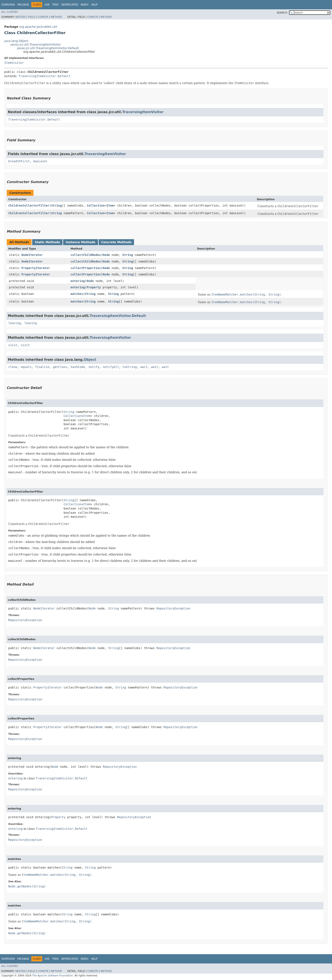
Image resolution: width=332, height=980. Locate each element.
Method (56, 17)
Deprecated (70, 5)
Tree (55, 5)
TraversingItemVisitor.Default (44, 76)
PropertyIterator (36, 268)
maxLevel (40, 161)
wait (144, 367)
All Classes (10, 12)
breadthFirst (19, 161)
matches (77, 294)
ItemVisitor (14, 63)
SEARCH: (282, 13)
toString (130, 367)
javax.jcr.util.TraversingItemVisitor (36, 44)
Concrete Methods (116, 242)
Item (110, 205)
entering (78, 281)
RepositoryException (173, 608)
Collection (96, 205)
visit (13, 345)
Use (47, 5)
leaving (15, 323)
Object (90, 360)
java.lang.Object (16, 41)
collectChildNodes (86, 255)
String (56, 205)
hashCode (78, 367)
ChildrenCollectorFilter (29, 205)
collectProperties (86, 268)
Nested (20, 17)
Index (85, 5)
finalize (42, 367)
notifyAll (111, 367)
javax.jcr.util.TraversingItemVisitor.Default (48, 48)
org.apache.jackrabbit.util (38, 27)
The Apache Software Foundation (53, 976)
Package (23, 5)
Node (106, 255)
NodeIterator (32, 255)
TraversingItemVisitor (143, 112)
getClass (60, 367)
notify (94, 367)
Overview (8, 5)
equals (26, 367)
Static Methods (47, 242)
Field (32, 17)
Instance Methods (80, 242)
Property (94, 287)
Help (94, 5)
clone (13, 367)
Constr (43, 17)
